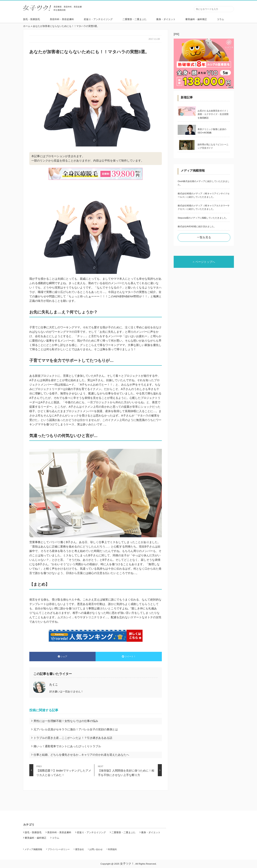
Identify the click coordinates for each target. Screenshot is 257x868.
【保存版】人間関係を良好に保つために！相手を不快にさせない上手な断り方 (130, 770)
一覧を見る (204, 237)
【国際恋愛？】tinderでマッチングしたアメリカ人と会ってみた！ (60, 770)
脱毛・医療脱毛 (32, 19)
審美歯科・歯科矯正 (196, 19)
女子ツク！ (127, 864)
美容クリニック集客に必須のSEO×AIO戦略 (212, 131)
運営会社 (80, 849)
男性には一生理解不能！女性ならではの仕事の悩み (66, 721)
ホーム (27, 26)
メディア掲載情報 (33, 849)
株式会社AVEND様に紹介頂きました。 (197, 226)
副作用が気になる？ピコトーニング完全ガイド (213, 146)
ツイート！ (129, 656)
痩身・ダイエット (166, 19)
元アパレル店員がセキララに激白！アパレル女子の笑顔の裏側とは (76, 729)
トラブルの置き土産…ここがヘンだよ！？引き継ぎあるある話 (73, 738)
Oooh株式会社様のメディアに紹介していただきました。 (204, 183)
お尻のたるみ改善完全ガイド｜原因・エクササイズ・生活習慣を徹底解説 (213, 114)
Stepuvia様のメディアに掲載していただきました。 (203, 218)
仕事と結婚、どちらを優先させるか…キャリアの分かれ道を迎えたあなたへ (81, 755)
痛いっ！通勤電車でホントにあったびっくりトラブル (67, 746)
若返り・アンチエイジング (98, 19)
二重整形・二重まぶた (135, 19)
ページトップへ (204, 262)
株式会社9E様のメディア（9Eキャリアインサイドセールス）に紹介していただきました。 (204, 195)
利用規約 (112, 849)
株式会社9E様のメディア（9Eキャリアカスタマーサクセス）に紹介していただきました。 (204, 207)
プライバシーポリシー (59, 849)
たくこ (54, 685)
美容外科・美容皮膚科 (62, 19)
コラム (220, 19)
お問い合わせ (96, 849)
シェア (63, 656)
